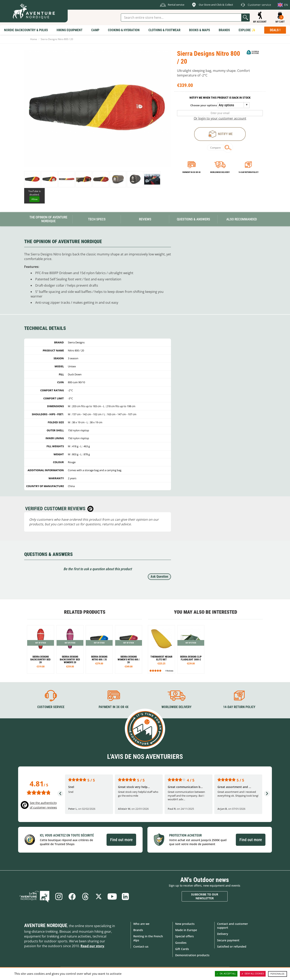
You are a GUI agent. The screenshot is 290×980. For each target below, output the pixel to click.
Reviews (145, 219)
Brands (138, 930)
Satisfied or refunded (232, 946)
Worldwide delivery (220, 172)
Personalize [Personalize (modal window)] (278, 974)
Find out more (121, 840)
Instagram (59, 896)
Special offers (184, 936)
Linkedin (125, 896)
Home (34, 39)
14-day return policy (248, 172)
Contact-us (141, 946)
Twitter (99, 896)
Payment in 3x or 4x (192, 172)
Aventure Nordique (46, 925)
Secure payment (228, 940)
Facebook (72, 896)
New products (185, 924)
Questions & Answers (193, 219)
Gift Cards (182, 949)
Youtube (112, 896)
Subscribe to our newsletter (205, 896)
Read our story (92, 946)
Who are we (141, 924)
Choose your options (204, 105)
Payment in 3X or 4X (114, 707)
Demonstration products (192, 955)
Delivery (223, 934)
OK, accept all (226, 974)
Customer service (51, 707)
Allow (34, 199)
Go (245, 18)
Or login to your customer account (220, 118)
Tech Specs (97, 219)
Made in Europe (186, 930)
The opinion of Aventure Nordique (48, 219)
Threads (85, 896)
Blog (34, 896)
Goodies (181, 943)
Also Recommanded (242, 219)
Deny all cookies (253, 974)
